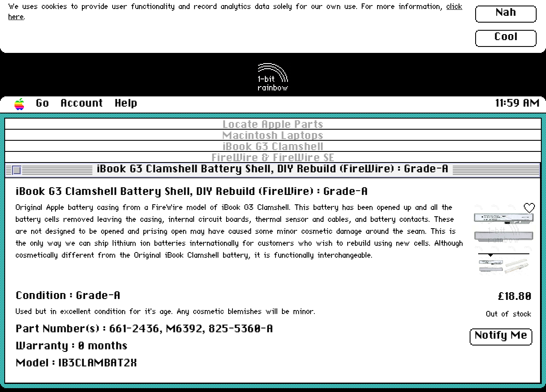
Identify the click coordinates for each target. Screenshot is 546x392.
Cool (506, 37)
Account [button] (82, 104)
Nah (506, 13)
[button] (20, 105)
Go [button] (42, 104)
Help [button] (126, 104)
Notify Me (501, 336)
